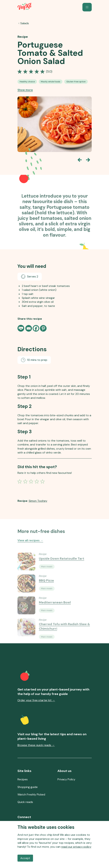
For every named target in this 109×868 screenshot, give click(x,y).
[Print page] (21, 328)
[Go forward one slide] (88, 160)
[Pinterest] (43, 328)
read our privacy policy (76, 847)
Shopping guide (28, 787)
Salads (25, 23)
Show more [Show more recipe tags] (25, 90)
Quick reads (25, 802)
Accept (25, 858)
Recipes (23, 779)
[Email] (29, 328)
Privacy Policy (66, 779)
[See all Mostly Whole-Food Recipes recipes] (51, 82)
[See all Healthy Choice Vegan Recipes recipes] (27, 82)
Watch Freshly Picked (31, 794)
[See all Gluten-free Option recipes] (76, 82)
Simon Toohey (38, 501)
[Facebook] (36, 328)
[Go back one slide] (80, 160)
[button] (87, 7)
